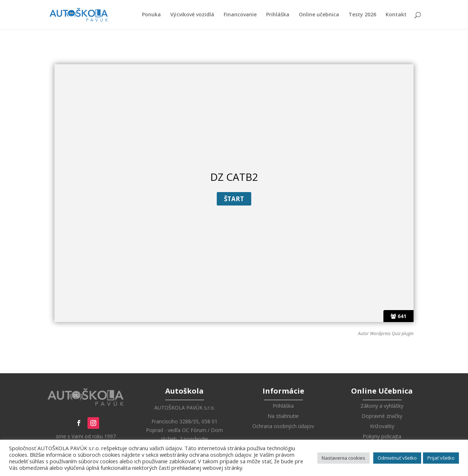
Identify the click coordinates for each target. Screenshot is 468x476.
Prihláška (278, 15)
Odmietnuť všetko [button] (397, 458)
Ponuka (151, 15)
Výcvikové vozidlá (192, 15)
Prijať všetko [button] (441, 458)
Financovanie (240, 15)
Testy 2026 (362, 15)
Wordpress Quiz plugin (392, 333)
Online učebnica (319, 15)
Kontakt (396, 15)
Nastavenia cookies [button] (343, 458)
